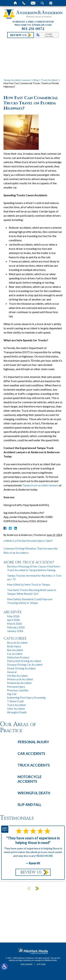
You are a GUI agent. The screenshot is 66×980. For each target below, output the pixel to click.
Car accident (15, 654)
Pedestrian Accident (19, 683)
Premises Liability (18, 690)
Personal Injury (16, 687)
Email (33, 3)
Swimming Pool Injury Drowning (26, 697)
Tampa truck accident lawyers (40, 485)
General (12, 672)
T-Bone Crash (15, 701)
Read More (45, 856)
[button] (37, 888)
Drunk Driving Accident (21, 668)
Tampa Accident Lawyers (17, 80)
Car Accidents (31, 753)
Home (15, 3)
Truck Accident (50, 80)
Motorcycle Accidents (30, 779)
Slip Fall (12, 694)
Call (24, 3)
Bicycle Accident (17, 643)
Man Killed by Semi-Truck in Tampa (28, 584)
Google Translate (49, 35)
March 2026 (15, 624)
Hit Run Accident (17, 676)
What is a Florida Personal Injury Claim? (29, 541)
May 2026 (13, 616)
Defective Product (18, 657)
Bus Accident (15, 650)
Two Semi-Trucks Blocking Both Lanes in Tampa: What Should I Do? (32, 592)
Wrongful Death (17, 712)
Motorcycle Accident (20, 679)
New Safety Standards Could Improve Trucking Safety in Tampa (30, 601)
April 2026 (13, 620)
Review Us (18, 35)
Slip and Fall (29, 805)
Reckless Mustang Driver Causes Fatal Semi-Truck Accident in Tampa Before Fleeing (34, 568)
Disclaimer (26, 964)
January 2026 (15, 631)
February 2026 (16, 627)
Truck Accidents (34, 765)
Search (42, 3)
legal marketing (25, 960)
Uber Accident (16, 709)
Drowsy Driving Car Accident (25, 665)
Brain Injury (14, 646)
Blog (36, 80)
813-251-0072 (33, 29)
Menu (51, 3)
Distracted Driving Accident (24, 661)
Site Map (41, 964)
